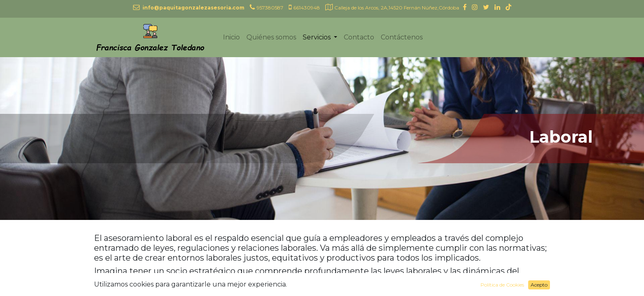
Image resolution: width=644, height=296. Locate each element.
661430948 (307, 8)
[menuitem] (231, 37)
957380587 (270, 8)
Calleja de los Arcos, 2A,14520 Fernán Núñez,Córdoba (397, 8)
